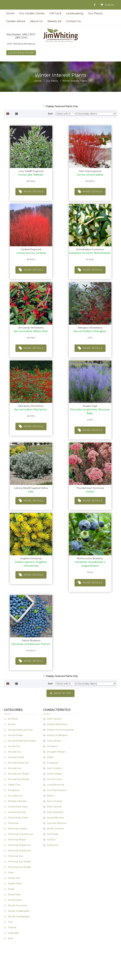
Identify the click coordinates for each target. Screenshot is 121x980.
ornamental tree (17, 812)
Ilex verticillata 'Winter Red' (31, 331)
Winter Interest (55, 829)
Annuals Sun (15, 752)
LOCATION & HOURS (21, 53)
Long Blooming (55, 785)
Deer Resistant (55, 812)
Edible (50, 757)
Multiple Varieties (17, 801)
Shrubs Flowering (17, 905)
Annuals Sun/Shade (19, 779)
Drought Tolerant (56, 752)
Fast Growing (54, 768)
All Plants (13, 719)
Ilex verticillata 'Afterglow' (90, 331)
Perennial (13, 823)
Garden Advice (16, 21)
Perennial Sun (16, 856)
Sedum (90, 491)
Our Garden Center (32, 13)
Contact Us (73, 21)
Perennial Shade (17, 840)
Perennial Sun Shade (19, 862)
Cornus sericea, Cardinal (31, 253)
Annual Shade (15, 735)
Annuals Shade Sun (18, 763)
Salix (31, 491)
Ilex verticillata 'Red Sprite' (31, 409)
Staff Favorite (54, 719)
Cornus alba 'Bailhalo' (31, 175)
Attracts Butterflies (57, 724)
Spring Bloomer (55, 818)
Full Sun (51, 840)
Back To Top (60, 693)
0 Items (109, 5)
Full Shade (52, 834)
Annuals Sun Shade (18, 774)
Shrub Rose (14, 895)
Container (52, 746)
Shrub (11, 889)
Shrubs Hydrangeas (19, 911)
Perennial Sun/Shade (19, 867)
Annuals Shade (16, 757)
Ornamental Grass (18, 807)
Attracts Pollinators (57, 735)
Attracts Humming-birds (60, 730)
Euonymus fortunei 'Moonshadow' (90, 253)
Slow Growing (54, 801)
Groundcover (15, 796)
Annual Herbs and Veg (20, 730)
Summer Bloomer (57, 823)
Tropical (12, 927)
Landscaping (75, 13)
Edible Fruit (14, 785)
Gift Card (55, 13)
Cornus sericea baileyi (90, 175)
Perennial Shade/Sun (19, 851)
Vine (10, 938)
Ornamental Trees (18, 818)
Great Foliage (54, 774)
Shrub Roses (15, 900)
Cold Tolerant (54, 741)
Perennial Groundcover (21, 834)
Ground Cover (54, 779)
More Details (31, 192)
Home (10, 13)
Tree (10, 922)
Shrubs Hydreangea (19, 916)
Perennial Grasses (18, 829)
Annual (12, 724)
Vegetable (14, 933)
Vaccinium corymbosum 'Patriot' (31, 644)
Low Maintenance (57, 790)
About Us (36, 21)
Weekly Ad (54, 21)
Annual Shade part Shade (22, 741)
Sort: (50, 114)
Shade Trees (15, 884)
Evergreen (14, 790)
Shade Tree (14, 878)
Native (50, 796)
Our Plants (95, 13)
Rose (11, 873)
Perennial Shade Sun (19, 845)
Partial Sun (53, 845)
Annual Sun (14, 746)
